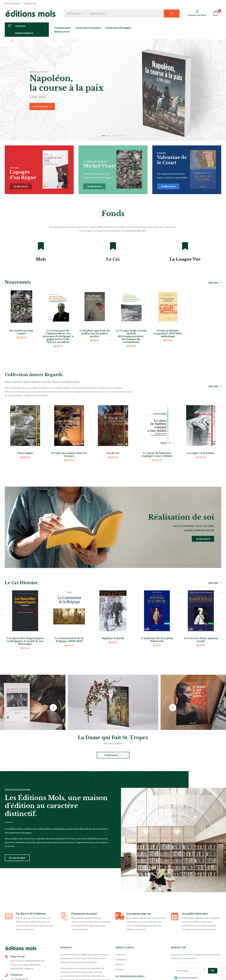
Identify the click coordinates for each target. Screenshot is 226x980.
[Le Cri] (113, 246)
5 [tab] (123, 136)
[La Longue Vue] (185, 246)
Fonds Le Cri (30, 4)
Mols (41, 259)
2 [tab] (108, 136)
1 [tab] (103, 136)
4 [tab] (118, 136)
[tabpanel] (113, 90)
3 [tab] (113, 136)
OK (213, 971)
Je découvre (40, 107)
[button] (216, 14)
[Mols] (41, 246)
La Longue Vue (185, 259)
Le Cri (113, 259)
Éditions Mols (12, 4)
